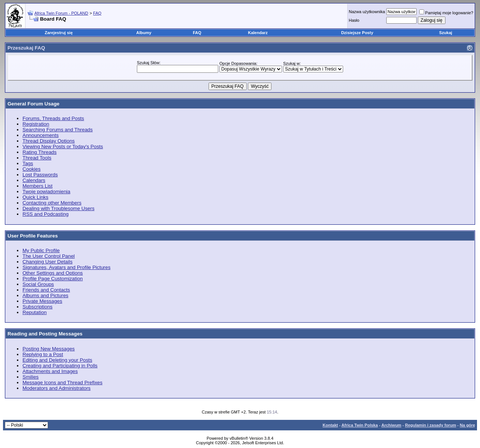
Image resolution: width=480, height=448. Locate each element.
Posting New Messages (49, 349)
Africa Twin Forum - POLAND (61, 13)
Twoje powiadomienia (46, 192)
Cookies (31, 169)
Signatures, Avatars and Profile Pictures (67, 267)
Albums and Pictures (45, 295)
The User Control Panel (49, 256)
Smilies (31, 377)
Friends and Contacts (46, 290)
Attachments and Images (50, 371)
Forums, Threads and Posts (53, 118)
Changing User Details (47, 262)
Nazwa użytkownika (367, 12)
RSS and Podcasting (46, 214)
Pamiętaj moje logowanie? (446, 13)
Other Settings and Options (53, 273)
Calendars (34, 180)
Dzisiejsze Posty (357, 33)
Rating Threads (40, 152)
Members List (37, 186)
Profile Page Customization (53, 279)
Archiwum (391, 425)
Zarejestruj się (59, 33)
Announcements (40, 135)
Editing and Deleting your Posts (57, 360)
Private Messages (42, 301)
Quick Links (35, 197)
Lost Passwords (40, 175)
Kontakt (330, 425)
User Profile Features (33, 236)
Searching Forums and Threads (58, 130)
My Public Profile (41, 250)
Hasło (354, 20)
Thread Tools (37, 158)
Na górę (467, 425)
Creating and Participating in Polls (60, 366)
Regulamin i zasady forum (430, 425)
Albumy (144, 33)
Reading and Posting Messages (45, 334)
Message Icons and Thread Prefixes (62, 383)
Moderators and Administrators (57, 388)
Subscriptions (37, 307)
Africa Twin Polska (360, 425)
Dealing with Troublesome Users (58, 208)
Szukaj (446, 33)
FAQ (97, 13)
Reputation (34, 312)
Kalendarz (258, 33)
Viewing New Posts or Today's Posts (63, 147)
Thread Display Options (49, 141)
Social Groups (38, 284)
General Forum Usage (34, 104)
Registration (36, 124)
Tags (28, 163)
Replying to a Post (43, 354)
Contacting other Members (52, 203)
